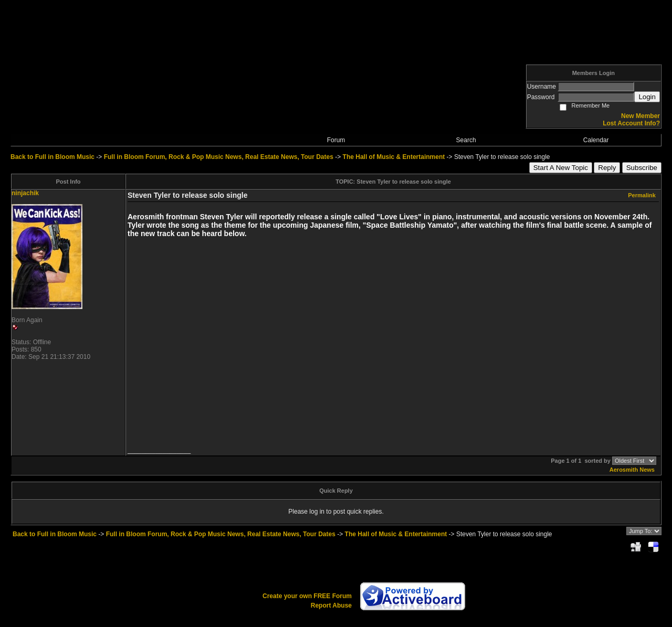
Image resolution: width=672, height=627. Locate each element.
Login (647, 97)
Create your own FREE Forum (307, 596)
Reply (607, 168)
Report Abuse (331, 605)
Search (466, 140)
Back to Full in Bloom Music (52, 157)
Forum (336, 140)
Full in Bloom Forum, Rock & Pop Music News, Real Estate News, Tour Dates (219, 157)
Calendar (596, 140)
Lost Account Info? (631, 123)
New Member (640, 116)
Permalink (642, 195)
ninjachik (25, 193)
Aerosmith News (632, 470)
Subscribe (642, 168)
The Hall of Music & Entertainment (394, 157)
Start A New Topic (561, 168)
